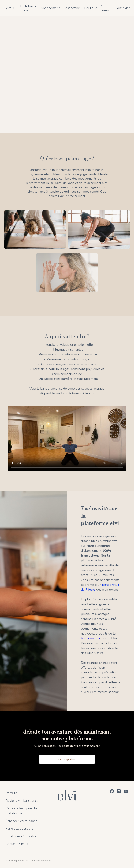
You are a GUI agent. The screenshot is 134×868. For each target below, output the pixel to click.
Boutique (91, 8)
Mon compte (106, 8)
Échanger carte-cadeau (22, 821)
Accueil (11, 8)
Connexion (123, 8)
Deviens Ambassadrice (22, 801)
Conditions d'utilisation (22, 836)
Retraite (11, 793)
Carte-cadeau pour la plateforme (21, 811)
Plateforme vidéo (29, 8)
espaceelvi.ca (21, 861)
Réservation (72, 8)
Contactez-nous (17, 844)
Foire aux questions (20, 829)
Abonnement (50, 8)
